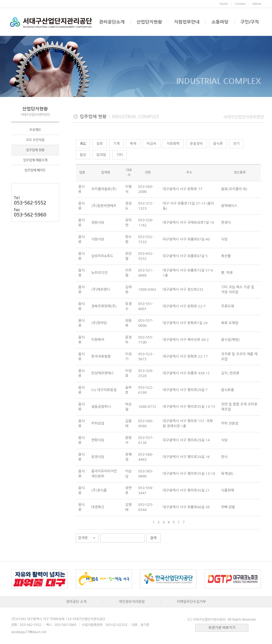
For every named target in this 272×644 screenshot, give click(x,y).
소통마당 (220, 22)
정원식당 (98, 223)
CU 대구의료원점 (104, 390)
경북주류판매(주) (104, 306)
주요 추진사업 (35, 140)
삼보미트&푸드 (102, 256)
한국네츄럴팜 (101, 356)
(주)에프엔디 (101, 289)
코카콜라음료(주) (104, 189)
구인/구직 (250, 22)
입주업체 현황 (35, 150)
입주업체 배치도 (35, 170)
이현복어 (98, 340)
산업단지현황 (149, 22)
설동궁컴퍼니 (101, 407)
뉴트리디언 (99, 273)
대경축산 (98, 507)
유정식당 (98, 457)
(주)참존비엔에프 (104, 206)
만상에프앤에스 (103, 373)
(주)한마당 (99, 323)
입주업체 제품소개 (35, 160)
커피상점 (98, 423)
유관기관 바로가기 (222, 628)
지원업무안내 (187, 22)
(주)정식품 (99, 490)
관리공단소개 (112, 22)
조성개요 (35, 130)
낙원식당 (98, 239)
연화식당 (98, 440)
